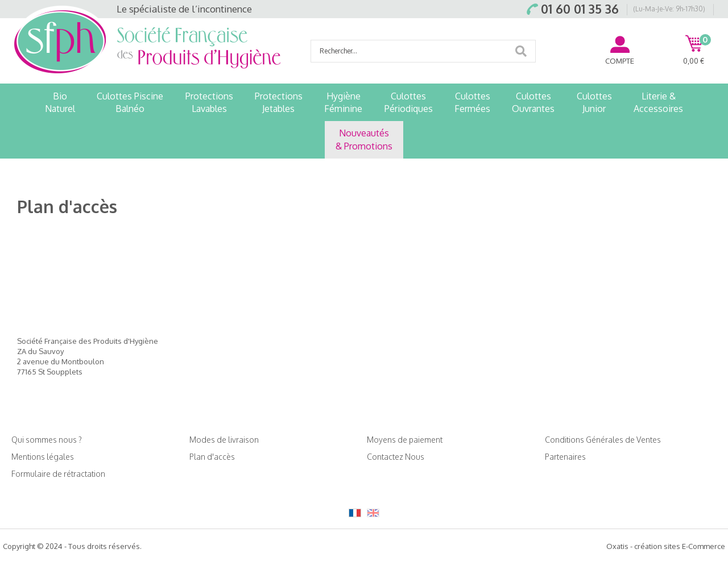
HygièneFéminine (343, 102)
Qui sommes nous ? (47, 440)
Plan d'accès (212, 457)
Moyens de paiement (405, 440)
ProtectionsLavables (209, 102)
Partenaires (565, 457)
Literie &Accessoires (658, 102)
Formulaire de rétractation (58, 474)
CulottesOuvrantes (533, 102)
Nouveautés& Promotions (364, 139)
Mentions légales (43, 457)
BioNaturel (60, 102)
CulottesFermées (472, 102)
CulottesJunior (594, 102)
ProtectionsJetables (279, 102)
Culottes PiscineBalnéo (130, 102)
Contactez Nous (396, 457)
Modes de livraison (224, 440)
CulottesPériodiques (409, 102)
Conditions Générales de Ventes (603, 440)
